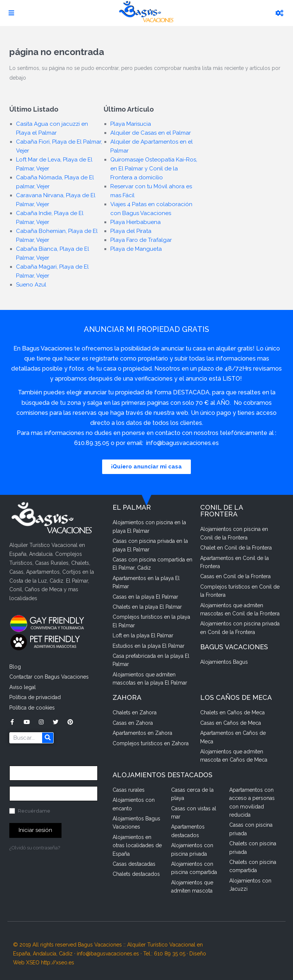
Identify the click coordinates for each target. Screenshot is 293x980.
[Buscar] (48, 738)
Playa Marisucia (131, 124)
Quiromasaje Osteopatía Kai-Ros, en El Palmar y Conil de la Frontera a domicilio (154, 169)
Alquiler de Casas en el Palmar (151, 133)
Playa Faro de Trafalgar (141, 240)
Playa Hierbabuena (136, 222)
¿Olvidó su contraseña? (35, 848)
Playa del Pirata (131, 231)
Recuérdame (30, 811)
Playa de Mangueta (136, 249)
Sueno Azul (31, 285)
